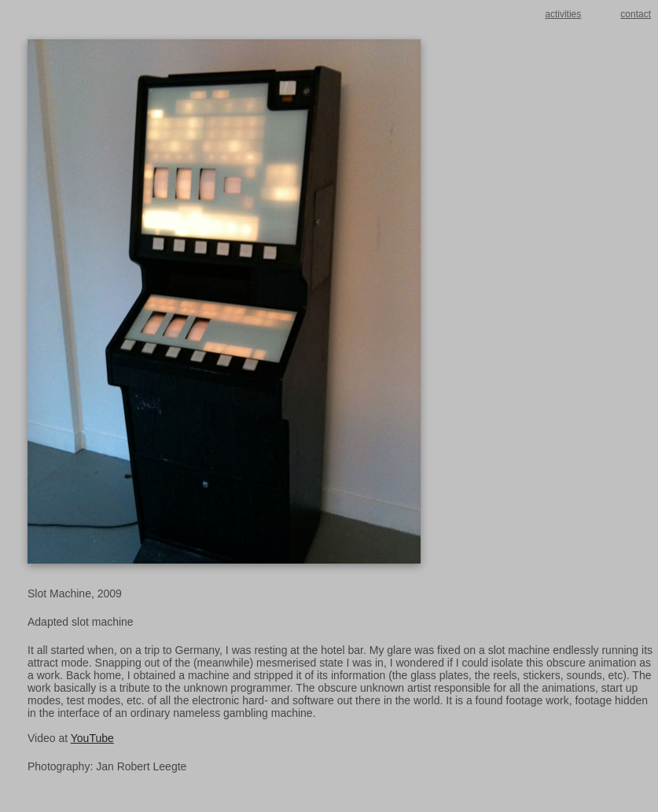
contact (636, 14)
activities (563, 14)
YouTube (92, 738)
